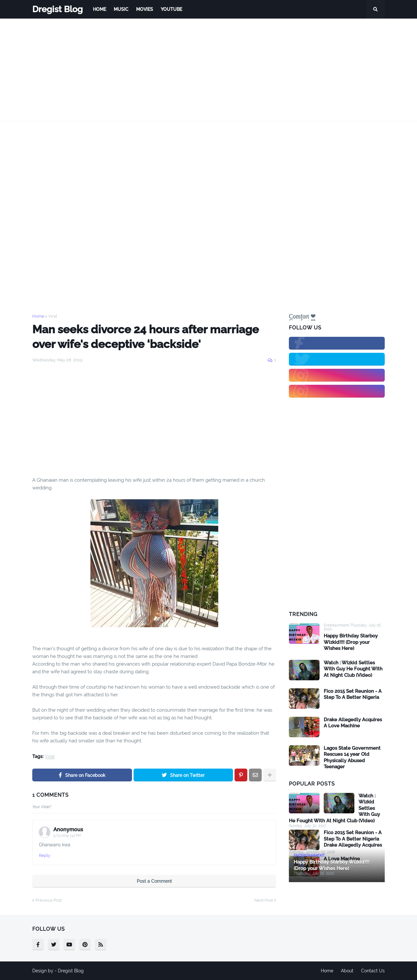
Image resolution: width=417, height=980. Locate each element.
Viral (53, 316)
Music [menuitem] (121, 9)
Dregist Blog (58, 9)
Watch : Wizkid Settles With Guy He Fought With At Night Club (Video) (353, 669)
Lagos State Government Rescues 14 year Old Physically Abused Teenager (352, 758)
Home (38, 316)
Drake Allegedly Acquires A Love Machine (353, 723)
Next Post (264, 900)
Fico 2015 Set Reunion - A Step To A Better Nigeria (353, 694)
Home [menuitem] (100, 9)
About (347, 971)
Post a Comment (154, 881)
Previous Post (49, 900)
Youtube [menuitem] (171, 9)
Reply (45, 855)
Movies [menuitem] (145, 9)
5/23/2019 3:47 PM (67, 836)
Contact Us (373, 971)
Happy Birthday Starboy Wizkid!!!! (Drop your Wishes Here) (351, 642)
